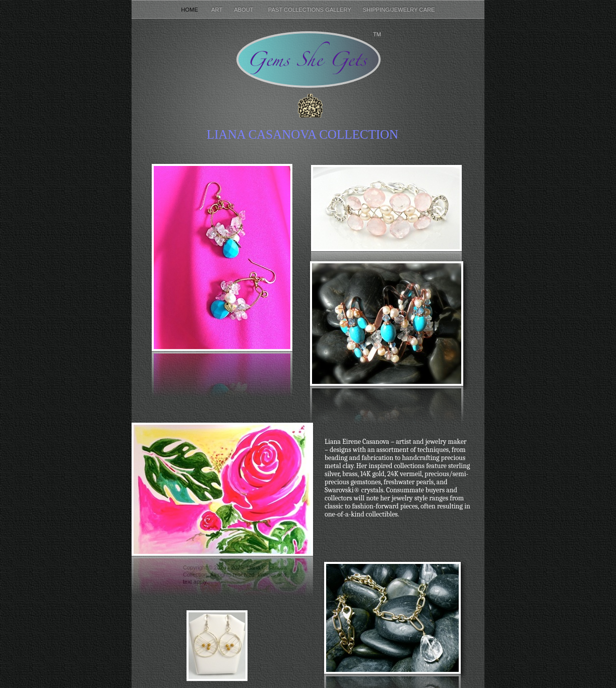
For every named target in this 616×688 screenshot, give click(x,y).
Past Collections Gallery (311, 10)
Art (218, 10)
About (246, 10)
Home (191, 10)
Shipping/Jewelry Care (399, 10)
